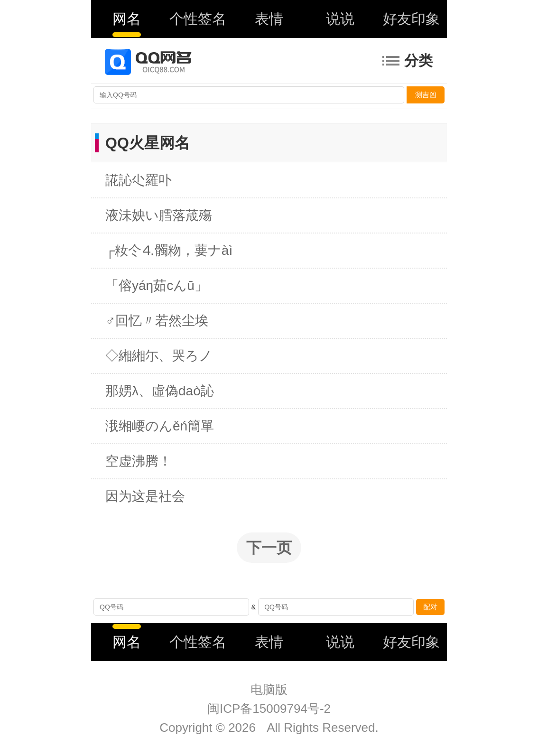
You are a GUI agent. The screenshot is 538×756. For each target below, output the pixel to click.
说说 (340, 19)
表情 (269, 19)
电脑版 (269, 690)
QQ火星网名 (148, 143)
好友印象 (411, 19)
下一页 (269, 548)
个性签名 (198, 19)
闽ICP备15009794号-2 (269, 709)
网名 (127, 19)
